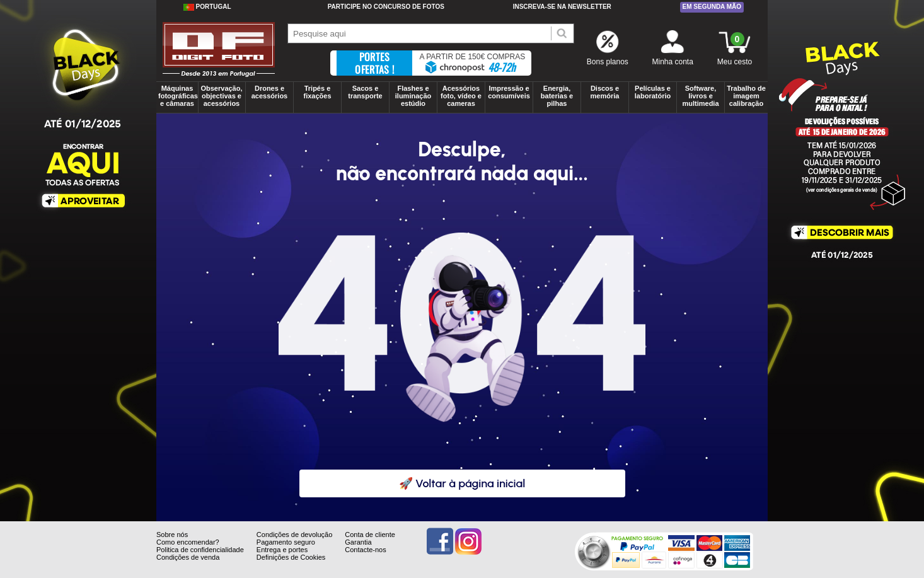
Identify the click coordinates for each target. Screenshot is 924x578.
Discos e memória (605, 92)
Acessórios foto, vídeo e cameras (461, 96)
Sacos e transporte (365, 92)
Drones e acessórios (269, 92)
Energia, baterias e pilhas (557, 96)
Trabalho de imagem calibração (746, 96)
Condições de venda (188, 557)
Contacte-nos (365, 550)
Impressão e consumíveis (509, 92)
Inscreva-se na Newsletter (562, 7)
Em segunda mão (712, 7)
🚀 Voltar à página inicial (462, 483)
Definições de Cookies (291, 557)
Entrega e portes (282, 550)
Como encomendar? (188, 542)
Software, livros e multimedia (700, 96)
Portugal (207, 7)
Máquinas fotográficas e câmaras (178, 96)
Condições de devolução (294, 535)
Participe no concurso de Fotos (386, 7)
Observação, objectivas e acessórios (221, 96)
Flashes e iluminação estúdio (413, 96)
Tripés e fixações (317, 92)
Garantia (358, 542)
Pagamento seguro (286, 542)
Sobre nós (172, 535)
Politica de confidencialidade (200, 550)
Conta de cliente (370, 535)
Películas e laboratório (653, 92)
